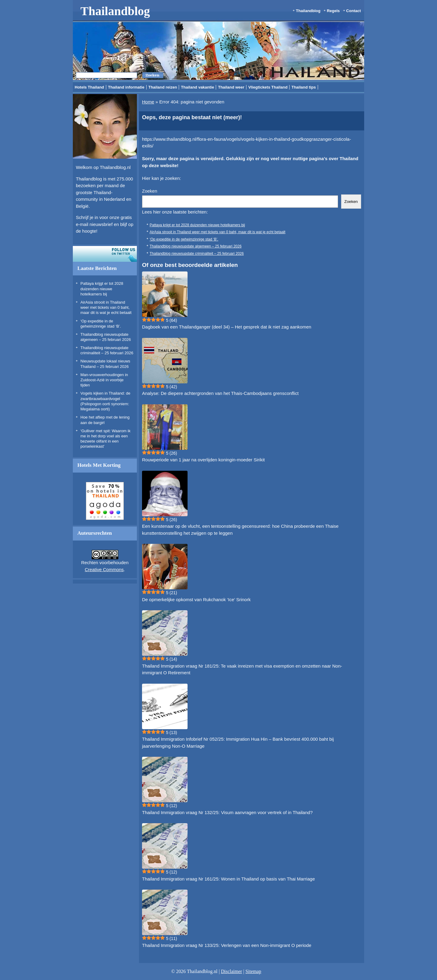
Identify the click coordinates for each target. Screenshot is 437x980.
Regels (333, 11)
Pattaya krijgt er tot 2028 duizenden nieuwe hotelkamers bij (102, 289)
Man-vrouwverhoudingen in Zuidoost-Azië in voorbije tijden (104, 380)
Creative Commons (104, 569)
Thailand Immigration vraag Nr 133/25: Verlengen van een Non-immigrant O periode (227, 945)
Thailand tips (303, 87)
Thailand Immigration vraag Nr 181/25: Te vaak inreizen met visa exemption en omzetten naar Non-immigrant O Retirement (242, 669)
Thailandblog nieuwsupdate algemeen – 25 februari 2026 (196, 246)
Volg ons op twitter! (105, 254)
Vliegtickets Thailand (268, 87)
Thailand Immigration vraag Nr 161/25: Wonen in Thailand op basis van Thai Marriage (228, 879)
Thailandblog (115, 11)
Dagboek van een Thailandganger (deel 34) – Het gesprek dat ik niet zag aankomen (227, 327)
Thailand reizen (163, 87)
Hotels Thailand (89, 87)
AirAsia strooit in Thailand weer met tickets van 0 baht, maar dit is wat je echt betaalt (106, 308)
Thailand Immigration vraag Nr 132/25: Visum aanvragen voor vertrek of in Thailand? (227, 812)
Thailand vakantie (197, 87)
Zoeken (150, 191)
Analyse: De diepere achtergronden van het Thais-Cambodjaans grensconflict (220, 393)
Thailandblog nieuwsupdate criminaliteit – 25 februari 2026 (197, 254)
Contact (354, 11)
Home (148, 102)
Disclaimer (232, 971)
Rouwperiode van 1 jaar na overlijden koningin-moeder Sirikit (203, 460)
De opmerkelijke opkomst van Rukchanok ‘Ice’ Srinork (196, 599)
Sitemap (253, 971)
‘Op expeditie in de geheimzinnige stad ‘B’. (184, 239)
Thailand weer (231, 87)
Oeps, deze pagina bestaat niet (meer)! (192, 117)
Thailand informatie (126, 87)
